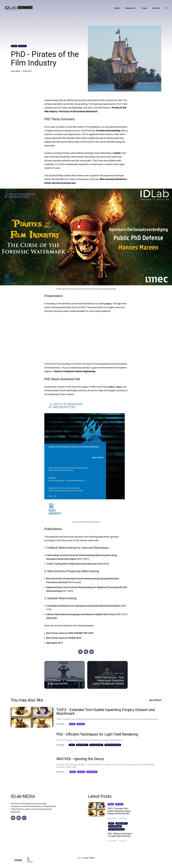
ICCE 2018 (51, 618)
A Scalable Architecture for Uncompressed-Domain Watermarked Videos (83, 606)
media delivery (82, 745)
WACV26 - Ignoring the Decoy (80, 759)
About (117, 8)
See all (155, 700)
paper (72, 724)
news (14, 46)
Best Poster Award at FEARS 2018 (64, 638)
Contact (156, 8)
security (22, 46)
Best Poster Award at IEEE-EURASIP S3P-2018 (70, 633)
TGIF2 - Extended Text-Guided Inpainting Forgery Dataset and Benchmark (106, 712)
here (109, 304)
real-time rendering (113, 745)
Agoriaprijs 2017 (55, 643)
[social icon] (13, 818)
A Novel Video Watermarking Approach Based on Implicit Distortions (81, 614)
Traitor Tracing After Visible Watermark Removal (71, 564)
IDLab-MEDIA (15, 71)
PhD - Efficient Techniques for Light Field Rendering (97, 734)
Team (144, 8)
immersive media (96, 745)
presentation (92, 772)
